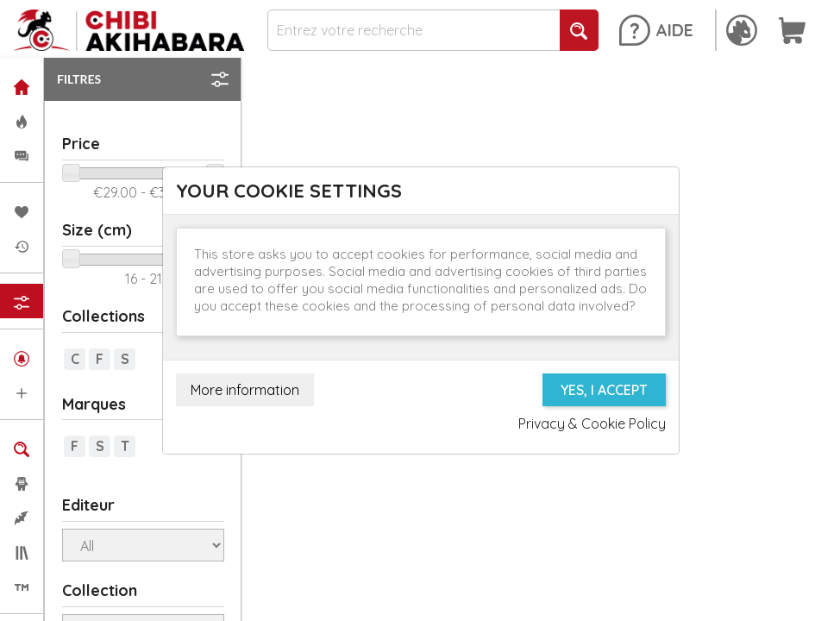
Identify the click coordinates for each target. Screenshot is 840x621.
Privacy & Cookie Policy (592, 423)
